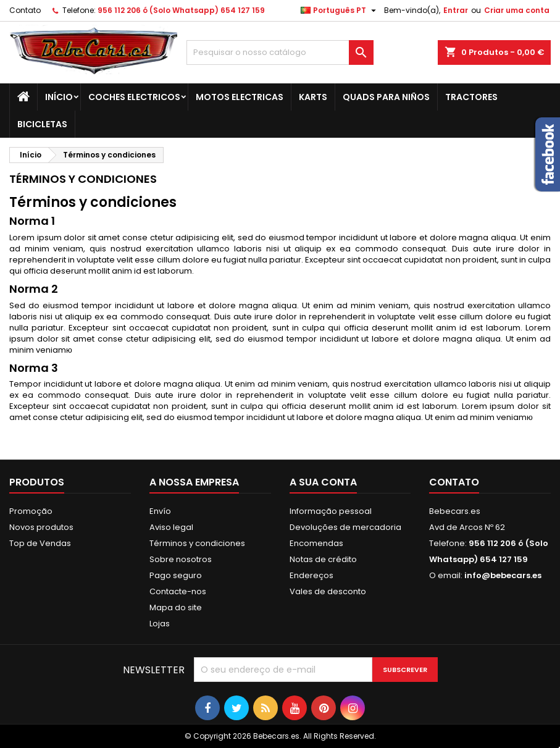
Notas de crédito (323, 559)
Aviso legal (171, 527)
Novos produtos (41, 527)
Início (59, 97)
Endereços (311, 575)
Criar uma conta (517, 10)
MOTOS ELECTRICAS (240, 97)
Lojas (160, 624)
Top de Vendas (40, 543)
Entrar (456, 10)
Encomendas (316, 543)
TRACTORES (471, 97)
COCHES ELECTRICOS (134, 97)
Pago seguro (176, 575)
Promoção (31, 511)
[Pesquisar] (280, 53)
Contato (25, 10)
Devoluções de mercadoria (345, 527)
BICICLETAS (42, 124)
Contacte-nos (178, 591)
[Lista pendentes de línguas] (340, 11)
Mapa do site (176, 607)
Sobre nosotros (181, 559)
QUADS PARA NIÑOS (386, 97)
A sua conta (323, 482)
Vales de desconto (328, 591)
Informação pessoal (331, 511)
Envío (160, 511)
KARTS (313, 97)
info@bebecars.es (503, 575)
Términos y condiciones (197, 543)
